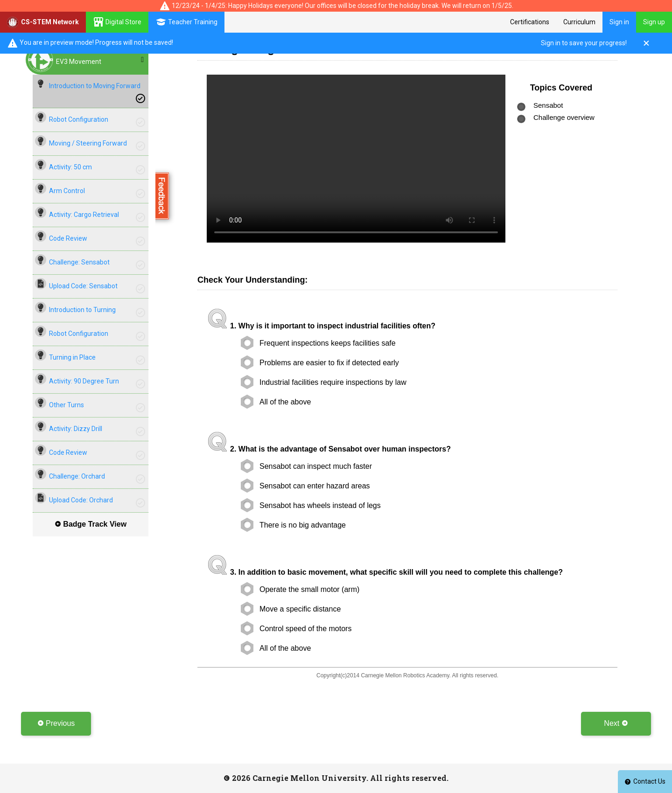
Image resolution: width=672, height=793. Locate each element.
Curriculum (579, 22)
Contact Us (645, 781)
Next (616, 723)
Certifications (530, 22)
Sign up (654, 22)
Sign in (619, 22)
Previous (56, 723)
